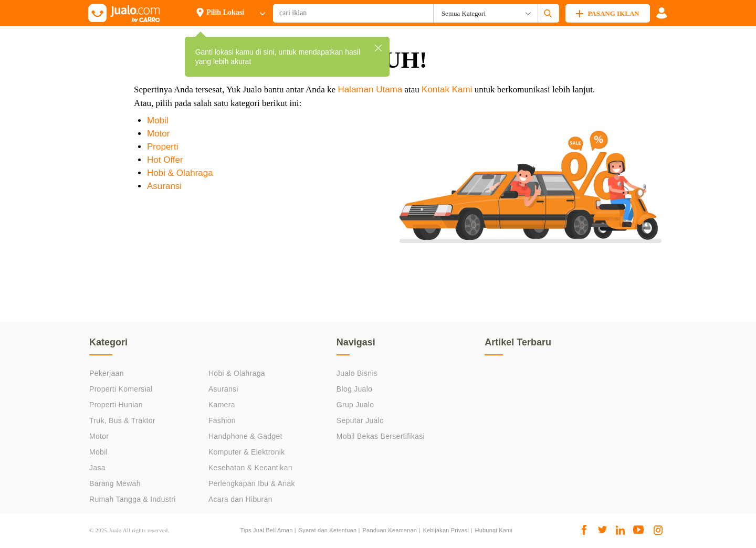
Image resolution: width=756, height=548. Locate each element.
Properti (163, 147)
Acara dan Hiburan (240, 499)
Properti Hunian (116, 405)
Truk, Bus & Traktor (122, 420)
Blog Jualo (354, 389)
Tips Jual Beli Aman (267, 530)
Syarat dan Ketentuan (328, 530)
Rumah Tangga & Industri (133, 499)
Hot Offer (165, 160)
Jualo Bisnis (357, 373)
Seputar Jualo (360, 420)
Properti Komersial (121, 389)
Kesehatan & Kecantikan (250, 468)
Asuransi (164, 186)
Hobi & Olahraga (180, 173)
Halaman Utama (370, 89)
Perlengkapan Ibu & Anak (252, 483)
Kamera (222, 405)
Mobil (158, 120)
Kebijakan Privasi (446, 530)
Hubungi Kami (494, 530)
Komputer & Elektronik (247, 452)
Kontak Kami (447, 89)
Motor (158, 134)
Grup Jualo (355, 405)
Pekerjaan (107, 373)
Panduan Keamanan (390, 530)
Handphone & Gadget (245, 436)
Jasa (97, 468)
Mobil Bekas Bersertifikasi (381, 436)
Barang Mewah (115, 483)
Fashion (222, 420)
